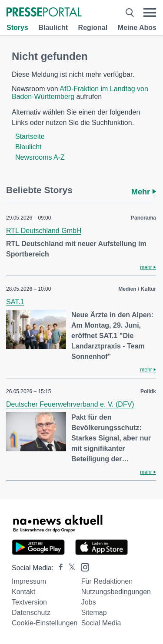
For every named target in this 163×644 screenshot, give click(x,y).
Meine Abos (137, 28)
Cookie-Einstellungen (45, 623)
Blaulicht (53, 28)
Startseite (30, 136)
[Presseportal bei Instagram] (82, 567)
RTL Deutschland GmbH (44, 231)
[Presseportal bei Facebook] (58, 568)
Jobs (89, 602)
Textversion (29, 602)
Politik (148, 391)
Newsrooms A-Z (40, 157)
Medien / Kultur (137, 289)
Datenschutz (31, 613)
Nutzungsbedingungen (116, 592)
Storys (17, 28)
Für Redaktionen (107, 581)
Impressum (29, 581)
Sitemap (94, 613)
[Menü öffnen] (150, 13)
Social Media (101, 623)
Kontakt (23, 592)
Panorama (143, 218)
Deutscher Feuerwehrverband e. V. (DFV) (70, 404)
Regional (93, 28)
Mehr (144, 192)
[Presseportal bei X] (69, 568)
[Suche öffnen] (130, 13)
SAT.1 (15, 302)
